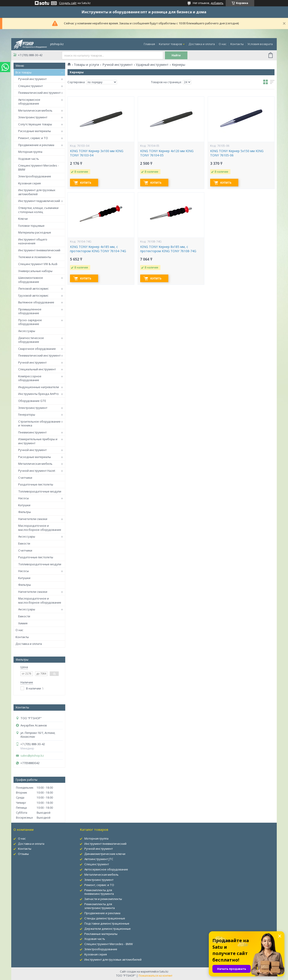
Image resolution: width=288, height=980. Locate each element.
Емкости (24, 543)
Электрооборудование (35, 176)
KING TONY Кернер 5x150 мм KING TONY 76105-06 (237, 153)
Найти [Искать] (176, 55)
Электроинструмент (33, 117)
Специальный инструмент (37, 369)
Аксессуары (27, 331)
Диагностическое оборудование (31, 340)
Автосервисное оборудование (29, 102)
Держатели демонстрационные (108, 929)
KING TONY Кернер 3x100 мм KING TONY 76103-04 (97, 153)
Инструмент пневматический (39, 250)
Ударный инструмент (152, 65)
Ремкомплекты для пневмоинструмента (99, 892)
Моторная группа (30, 152)
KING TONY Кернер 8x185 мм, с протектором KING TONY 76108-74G (168, 249)
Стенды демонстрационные (105, 918)
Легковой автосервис (34, 289)
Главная (149, 44)
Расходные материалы (35, 131)
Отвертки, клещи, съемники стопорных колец (38, 210)
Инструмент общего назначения (33, 241)
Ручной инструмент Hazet (37, 471)
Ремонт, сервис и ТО (33, 138)
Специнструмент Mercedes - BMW (39, 167)
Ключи (23, 219)
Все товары (24, 72)
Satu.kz (164, 972)
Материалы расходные (35, 232)
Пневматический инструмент (39, 93)
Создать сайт (68, 3)
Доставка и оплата (202, 44)
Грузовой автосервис (33, 295)
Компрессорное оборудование (30, 378)
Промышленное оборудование (30, 311)
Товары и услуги (86, 65)
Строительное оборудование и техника (39, 424)
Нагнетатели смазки (33, 519)
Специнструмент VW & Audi (38, 264)
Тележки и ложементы (35, 257)
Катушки (24, 505)
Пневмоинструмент (32, 432)
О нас (223, 44)
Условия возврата (260, 44)
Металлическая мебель (35, 110)
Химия (23, 623)
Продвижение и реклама (36, 145)
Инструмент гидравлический (39, 201)
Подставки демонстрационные (107, 923)
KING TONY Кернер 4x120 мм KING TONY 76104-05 (167, 153)
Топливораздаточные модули (40, 491)
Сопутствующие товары (35, 124)
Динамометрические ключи (105, 854)
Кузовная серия (29, 183)
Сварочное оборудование (37, 349)
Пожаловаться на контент (155, 976)
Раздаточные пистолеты (36, 484)
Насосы (24, 498)
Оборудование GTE (32, 401)
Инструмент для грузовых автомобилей (37, 192)
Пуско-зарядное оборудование (30, 322)
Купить (86, 183)
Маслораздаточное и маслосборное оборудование (40, 528)
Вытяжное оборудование (36, 302)
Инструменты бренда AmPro (38, 394)
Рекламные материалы (101, 934)
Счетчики (25, 478)
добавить (217, 3)
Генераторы (27, 414)
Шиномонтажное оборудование (31, 280)
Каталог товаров (170, 44)
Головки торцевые (31, 226)
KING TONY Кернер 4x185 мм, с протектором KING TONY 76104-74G (98, 249)
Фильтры (25, 512)
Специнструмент (30, 86)
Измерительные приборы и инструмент (38, 441)
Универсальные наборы (35, 271)
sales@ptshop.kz (32, 756)
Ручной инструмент (32, 79)
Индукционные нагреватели (39, 387)
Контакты (237, 44)
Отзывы (23, 854)
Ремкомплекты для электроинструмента (100, 906)
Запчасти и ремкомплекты (103, 899)
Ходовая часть (29, 159)
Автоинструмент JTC (99, 859)
